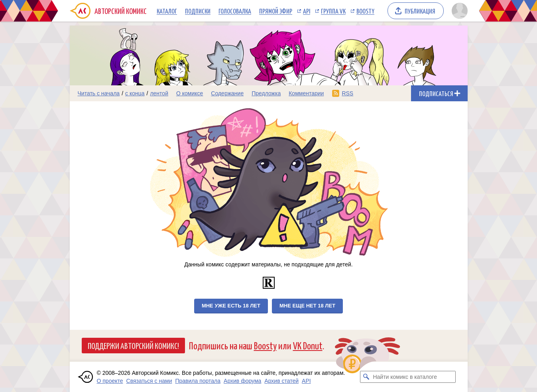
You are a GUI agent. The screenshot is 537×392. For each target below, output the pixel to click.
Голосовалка (235, 11)
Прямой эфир (276, 11)
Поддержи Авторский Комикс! (133, 345)
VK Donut (308, 345)
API (307, 11)
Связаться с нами (149, 381)
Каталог (167, 11)
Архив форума (242, 381)
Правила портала (198, 381)
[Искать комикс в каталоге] (366, 377)
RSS (347, 93)
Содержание (227, 93)
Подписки (198, 11)
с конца (135, 93)
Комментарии (306, 93)
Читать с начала (99, 93)
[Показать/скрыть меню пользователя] (458, 11)
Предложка (266, 93)
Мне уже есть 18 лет (231, 306)
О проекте (110, 381)
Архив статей (281, 381)
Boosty (365, 11)
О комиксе (190, 93)
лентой (159, 93)
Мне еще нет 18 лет (307, 306)
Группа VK (333, 11)
